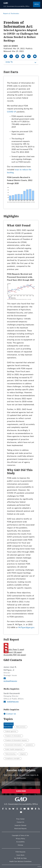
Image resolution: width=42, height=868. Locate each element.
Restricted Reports (20, 829)
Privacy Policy (20, 839)
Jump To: (9, 62)
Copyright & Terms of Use (20, 835)
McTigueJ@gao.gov (26, 627)
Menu (37, 4)
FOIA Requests (20, 852)
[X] (12, 56)
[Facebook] (6, 56)
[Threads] (30, 56)
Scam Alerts (20, 855)
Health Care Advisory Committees (20, 861)
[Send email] (36, 56)
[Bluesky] (24, 56)
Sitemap (20, 845)
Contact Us (10, 714)
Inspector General (20, 825)
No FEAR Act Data (20, 858)
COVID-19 (12, 112)
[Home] (18, 6)
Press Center (20, 819)
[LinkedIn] (18, 56)
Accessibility (20, 842)
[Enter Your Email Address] (21, 783)
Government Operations (9, 725)
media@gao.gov (13, 702)
